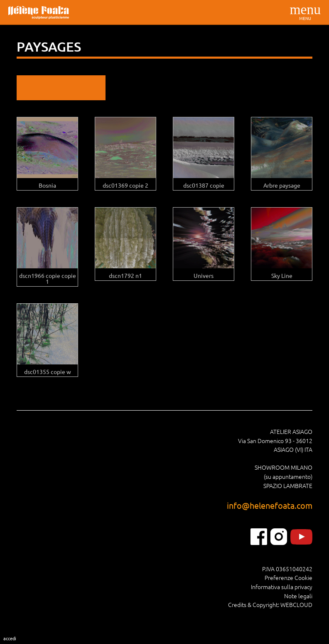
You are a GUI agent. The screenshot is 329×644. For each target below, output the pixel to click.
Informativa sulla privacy (282, 587)
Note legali (298, 596)
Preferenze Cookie (288, 577)
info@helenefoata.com (270, 505)
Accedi (10, 638)
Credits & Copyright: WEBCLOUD (270, 604)
